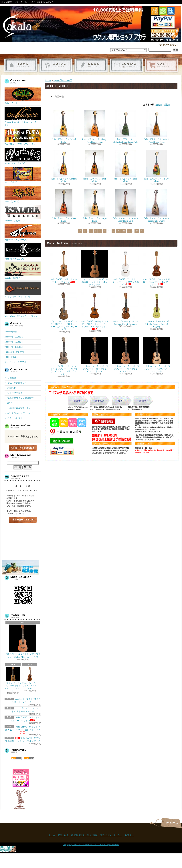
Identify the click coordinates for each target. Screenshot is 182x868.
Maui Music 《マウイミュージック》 (23, 309)
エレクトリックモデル (15, 362)
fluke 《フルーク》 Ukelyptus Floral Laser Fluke (126, 127)
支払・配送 (63, 835)
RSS (16, 758)
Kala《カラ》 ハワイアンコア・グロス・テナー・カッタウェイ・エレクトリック (95, 311)
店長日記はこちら (23, 520)
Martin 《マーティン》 (23, 156)
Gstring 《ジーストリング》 (23, 290)
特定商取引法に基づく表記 (84, 835)
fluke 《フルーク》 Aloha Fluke (64, 206)
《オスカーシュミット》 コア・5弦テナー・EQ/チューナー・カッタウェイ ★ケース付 (64, 311)
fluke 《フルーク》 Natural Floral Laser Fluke (157, 127)
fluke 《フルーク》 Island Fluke (64, 127)
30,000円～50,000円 (14, 337)
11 (124, 231)
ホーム (21, 65)
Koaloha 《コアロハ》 (23, 214)
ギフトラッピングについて (20, 413)
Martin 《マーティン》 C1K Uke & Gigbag (30, 678)
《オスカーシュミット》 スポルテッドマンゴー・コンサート (13, 679)
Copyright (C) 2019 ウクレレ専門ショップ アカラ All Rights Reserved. (91, 845)
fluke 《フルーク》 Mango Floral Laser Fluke (95, 127)
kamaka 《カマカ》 (23, 271)
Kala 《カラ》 (23, 96)
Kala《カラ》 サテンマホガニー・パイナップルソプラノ (23, 740)
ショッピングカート (161, 65)
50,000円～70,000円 (14, 342)
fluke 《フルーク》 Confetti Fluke (64, 166)
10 (118, 231)
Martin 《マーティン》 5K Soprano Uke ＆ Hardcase (126, 309)
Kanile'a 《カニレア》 (23, 252)
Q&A (10, 403)
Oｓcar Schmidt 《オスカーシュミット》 (23, 117)
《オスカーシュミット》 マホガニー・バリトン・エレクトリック (95, 268)
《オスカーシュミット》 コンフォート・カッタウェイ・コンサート (95, 355)
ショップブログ (91, 65)
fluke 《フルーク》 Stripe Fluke (95, 206)
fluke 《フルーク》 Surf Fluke (95, 166)
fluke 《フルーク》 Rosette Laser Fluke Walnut (157, 206)
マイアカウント (169, 45)
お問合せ (126, 65)
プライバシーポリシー (111, 835)
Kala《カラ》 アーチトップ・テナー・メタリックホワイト (126, 268)
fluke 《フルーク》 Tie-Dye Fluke (157, 166)
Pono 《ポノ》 (23, 175)
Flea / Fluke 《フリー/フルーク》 (23, 137)
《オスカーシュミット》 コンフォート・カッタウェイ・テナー (126, 355)
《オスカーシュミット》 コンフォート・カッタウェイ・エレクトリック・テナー (64, 356)
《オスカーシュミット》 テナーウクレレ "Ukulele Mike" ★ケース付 (23, 641)
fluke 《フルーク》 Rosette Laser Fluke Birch (126, 206)
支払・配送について (56, 65)
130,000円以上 (11, 357)
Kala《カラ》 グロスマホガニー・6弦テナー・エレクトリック (157, 268)
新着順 (167, 105)
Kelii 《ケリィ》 (23, 194)
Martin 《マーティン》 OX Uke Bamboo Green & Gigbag (157, 310)
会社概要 (12, 378)
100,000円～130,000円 (15, 352)
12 (129, 231)
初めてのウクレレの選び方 (20, 398)
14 (137, 231)
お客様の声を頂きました (19, 408)
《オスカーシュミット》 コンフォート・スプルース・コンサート (157, 355)
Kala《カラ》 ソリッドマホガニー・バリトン (64, 267)
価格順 (159, 105)
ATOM (29, 758)
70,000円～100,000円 (14, 347)
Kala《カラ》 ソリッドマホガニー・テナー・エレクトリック (24, 729)
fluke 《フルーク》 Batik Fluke (126, 166)
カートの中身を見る (23, 448)
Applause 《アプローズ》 (23, 233)
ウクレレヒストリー (17, 418)
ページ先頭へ (172, 823)
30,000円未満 (11, 332)
